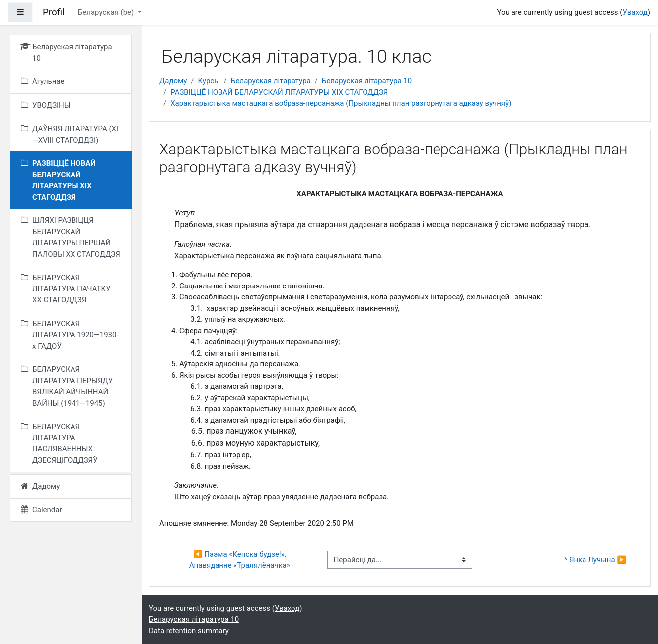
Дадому (173, 81)
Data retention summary (189, 631)
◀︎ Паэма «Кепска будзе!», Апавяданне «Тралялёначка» (240, 560)
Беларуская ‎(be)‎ (107, 12)
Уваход (635, 12)
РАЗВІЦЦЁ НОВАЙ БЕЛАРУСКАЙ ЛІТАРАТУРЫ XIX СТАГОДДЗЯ (279, 92)
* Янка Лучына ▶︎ (595, 560)
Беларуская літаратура (271, 81)
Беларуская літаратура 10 (367, 81)
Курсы (209, 81)
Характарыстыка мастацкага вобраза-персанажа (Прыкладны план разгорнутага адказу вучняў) (341, 103)
